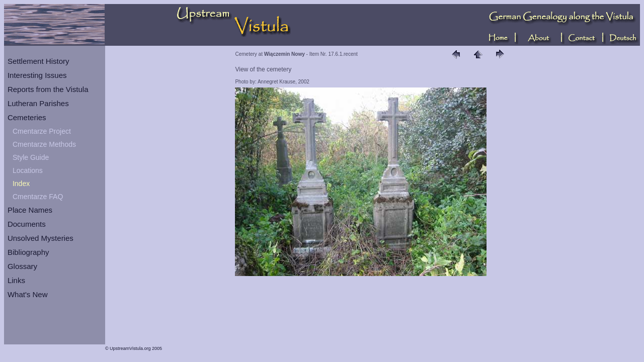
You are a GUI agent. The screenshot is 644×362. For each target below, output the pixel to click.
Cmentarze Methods (44, 144)
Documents (27, 224)
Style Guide (31, 157)
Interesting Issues (37, 75)
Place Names (30, 210)
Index (21, 184)
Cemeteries (27, 117)
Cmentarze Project (42, 131)
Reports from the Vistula (48, 89)
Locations (28, 170)
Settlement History (38, 61)
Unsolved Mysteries (41, 238)
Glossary (22, 266)
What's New (28, 294)
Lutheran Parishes (38, 103)
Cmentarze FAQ (38, 197)
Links (16, 280)
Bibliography (28, 252)
